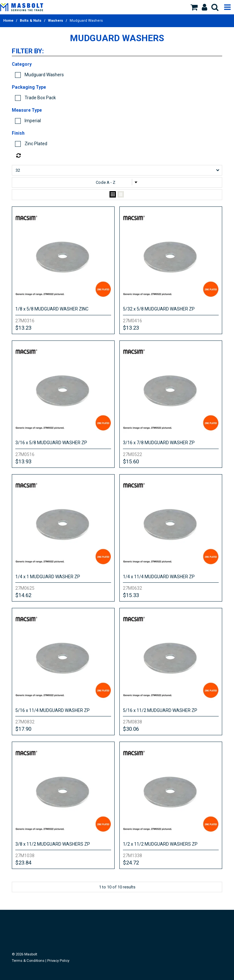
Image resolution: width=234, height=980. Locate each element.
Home (8, 21)
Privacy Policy (58, 961)
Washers (56, 21)
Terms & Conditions (28, 961)
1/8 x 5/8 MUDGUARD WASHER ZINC (52, 309)
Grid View (113, 195)
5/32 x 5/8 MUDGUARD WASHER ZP (159, 309)
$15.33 (131, 595)
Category (22, 64)
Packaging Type (29, 87)
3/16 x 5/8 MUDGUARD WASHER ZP (51, 443)
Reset (119, 156)
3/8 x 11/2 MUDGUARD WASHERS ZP (53, 844)
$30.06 (131, 729)
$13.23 (23, 328)
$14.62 (23, 595)
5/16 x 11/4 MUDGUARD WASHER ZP (53, 710)
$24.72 (131, 863)
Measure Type (27, 110)
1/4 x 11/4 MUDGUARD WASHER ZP (159, 577)
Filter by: (28, 51)
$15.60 (131, 461)
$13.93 (23, 461)
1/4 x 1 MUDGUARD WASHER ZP (48, 577)
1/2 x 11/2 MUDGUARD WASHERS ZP (160, 844)
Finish (18, 133)
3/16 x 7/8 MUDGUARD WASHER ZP (159, 443)
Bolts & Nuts (31, 21)
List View (121, 195)
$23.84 (23, 863)
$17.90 (23, 729)
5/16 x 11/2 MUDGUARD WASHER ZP (160, 710)
